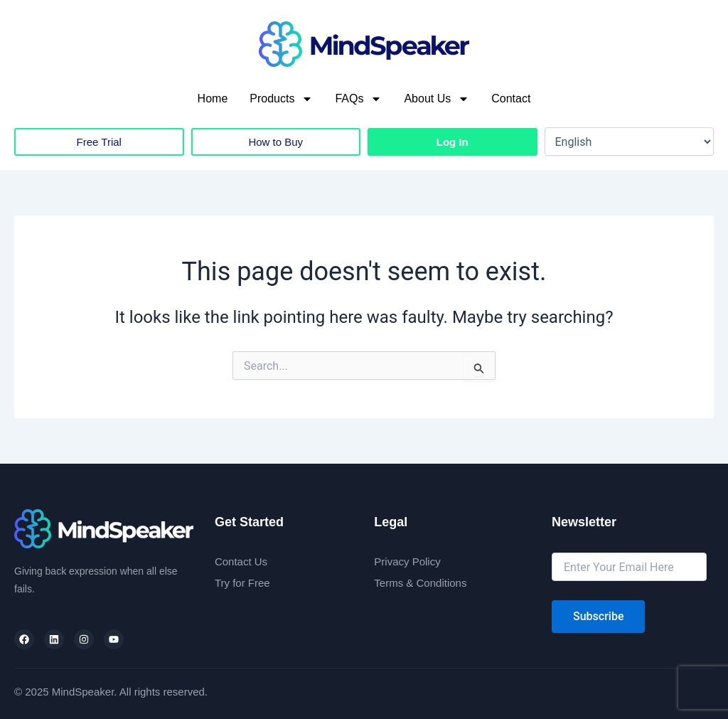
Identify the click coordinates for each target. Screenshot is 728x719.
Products (281, 99)
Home (213, 98)
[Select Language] (630, 142)
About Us (437, 99)
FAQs (358, 99)
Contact (511, 98)
